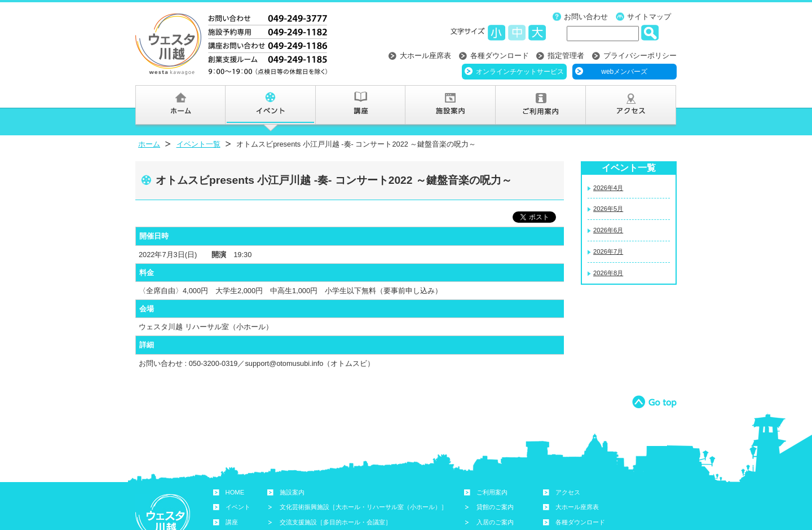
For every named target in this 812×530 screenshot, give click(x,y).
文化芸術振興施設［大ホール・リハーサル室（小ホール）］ (363, 507)
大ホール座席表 (425, 56)
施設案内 (292, 492)
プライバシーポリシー (640, 56)
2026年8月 (608, 273)
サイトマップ (649, 17)
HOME (235, 492)
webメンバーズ (624, 72)
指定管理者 (566, 56)
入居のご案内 (495, 522)
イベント (238, 507)
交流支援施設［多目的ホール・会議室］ (336, 522)
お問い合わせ (586, 17)
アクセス (568, 492)
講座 (232, 522)
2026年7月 (608, 251)
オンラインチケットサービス (520, 72)
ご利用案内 (492, 492)
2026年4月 (608, 188)
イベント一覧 (198, 144)
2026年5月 (608, 209)
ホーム (149, 144)
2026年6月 (608, 230)
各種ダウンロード (500, 56)
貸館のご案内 (495, 507)
